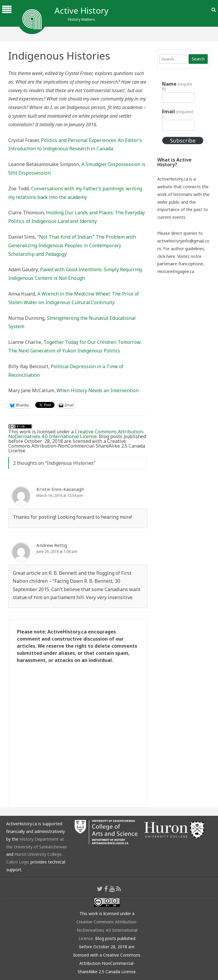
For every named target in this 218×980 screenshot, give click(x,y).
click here (166, 256)
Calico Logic (18, 862)
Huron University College (38, 854)
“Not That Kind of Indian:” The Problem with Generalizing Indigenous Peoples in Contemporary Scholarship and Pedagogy (72, 245)
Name (177, 86)
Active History (81, 10)
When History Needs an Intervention (98, 390)
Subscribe (183, 141)
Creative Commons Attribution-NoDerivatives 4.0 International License (76, 434)
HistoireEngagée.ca (176, 271)
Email (177, 114)
